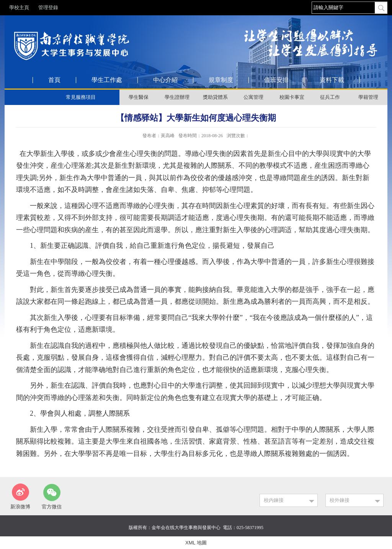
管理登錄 (48, 7)
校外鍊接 (340, 500)
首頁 (54, 80)
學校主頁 (19, 7)
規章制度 (221, 80)
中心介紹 (165, 80)
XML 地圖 (196, 543)
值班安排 (276, 80)
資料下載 (332, 80)
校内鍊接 (274, 500)
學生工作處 (107, 80)
